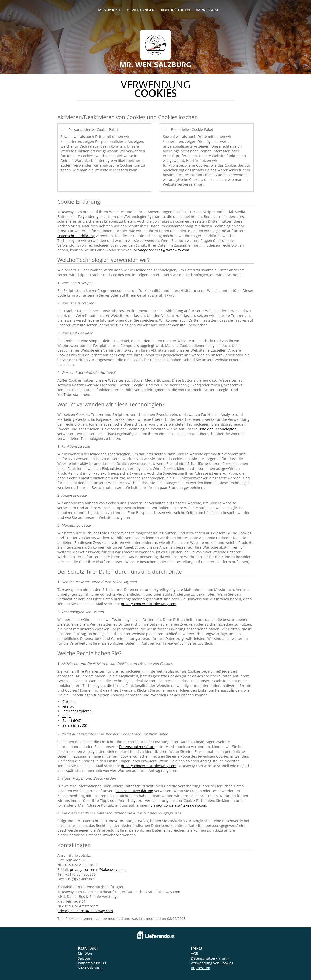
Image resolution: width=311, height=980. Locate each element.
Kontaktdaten (175, 10)
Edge (67, 716)
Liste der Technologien (217, 429)
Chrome (69, 701)
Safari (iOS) (72, 720)
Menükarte (110, 10)
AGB (195, 953)
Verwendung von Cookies (212, 963)
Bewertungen (141, 10)
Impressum (207, 10)
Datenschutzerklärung (76, 236)
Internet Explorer (77, 711)
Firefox (68, 706)
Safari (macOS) (75, 725)
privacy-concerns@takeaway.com (161, 250)
